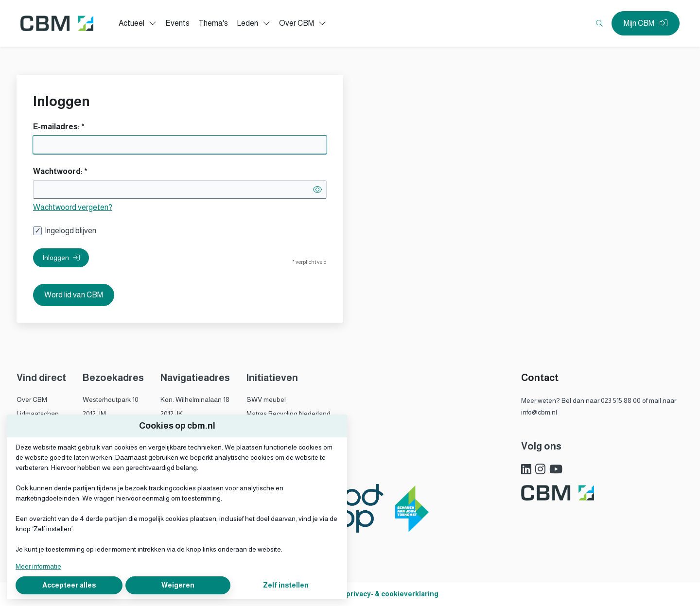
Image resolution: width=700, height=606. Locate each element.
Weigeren (178, 585)
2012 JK (172, 414)
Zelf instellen (286, 585)
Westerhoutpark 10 (111, 399)
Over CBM (32, 399)
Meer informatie (38, 566)
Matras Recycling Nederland (289, 414)
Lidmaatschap (38, 414)
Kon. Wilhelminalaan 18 (195, 399)
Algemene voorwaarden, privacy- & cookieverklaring (350, 594)
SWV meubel (266, 399)
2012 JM (94, 414)
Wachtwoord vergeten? (73, 207)
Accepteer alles (69, 585)
